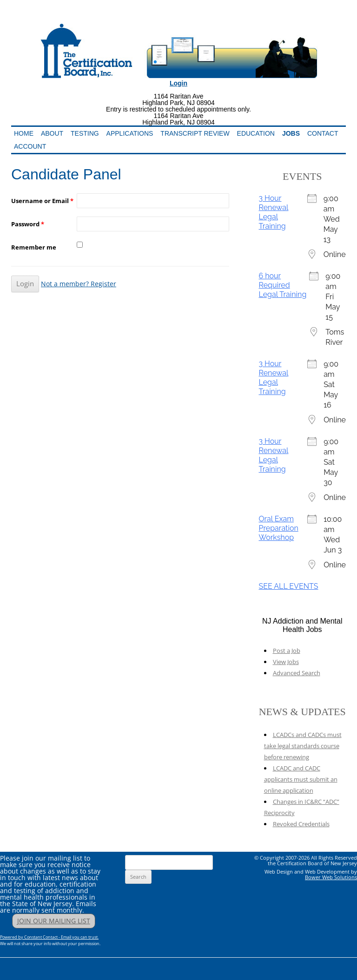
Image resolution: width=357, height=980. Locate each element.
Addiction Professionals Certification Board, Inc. (130, 17)
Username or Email (42, 201)
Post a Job (287, 651)
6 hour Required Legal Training (283, 285)
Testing (85, 133)
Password (28, 224)
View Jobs (286, 662)
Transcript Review (195, 133)
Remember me (34, 247)
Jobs (291, 133)
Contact (323, 133)
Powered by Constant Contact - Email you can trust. (49, 937)
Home (24, 133)
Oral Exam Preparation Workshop (279, 528)
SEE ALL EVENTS (289, 586)
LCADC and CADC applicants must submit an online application (301, 779)
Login (178, 83)
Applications (130, 133)
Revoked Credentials (301, 824)
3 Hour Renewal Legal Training (274, 212)
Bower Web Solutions (331, 877)
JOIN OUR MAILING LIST (54, 921)
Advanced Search (297, 673)
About (52, 133)
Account (30, 146)
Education (256, 133)
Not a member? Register (79, 284)
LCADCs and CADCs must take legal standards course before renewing (303, 746)
